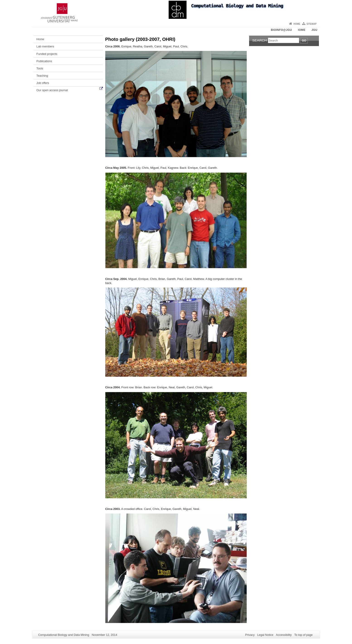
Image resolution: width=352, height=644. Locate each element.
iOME (302, 30)
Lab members (45, 46)
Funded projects (47, 54)
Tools (40, 68)
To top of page (303, 635)
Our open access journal (52, 90)
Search (260, 40)
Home (297, 24)
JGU (314, 30)
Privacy (250, 635)
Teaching (42, 76)
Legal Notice (265, 635)
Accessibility (284, 635)
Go (304, 40)
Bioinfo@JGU (281, 30)
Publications (44, 61)
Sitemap (311, 24)
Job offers (43, 83)
